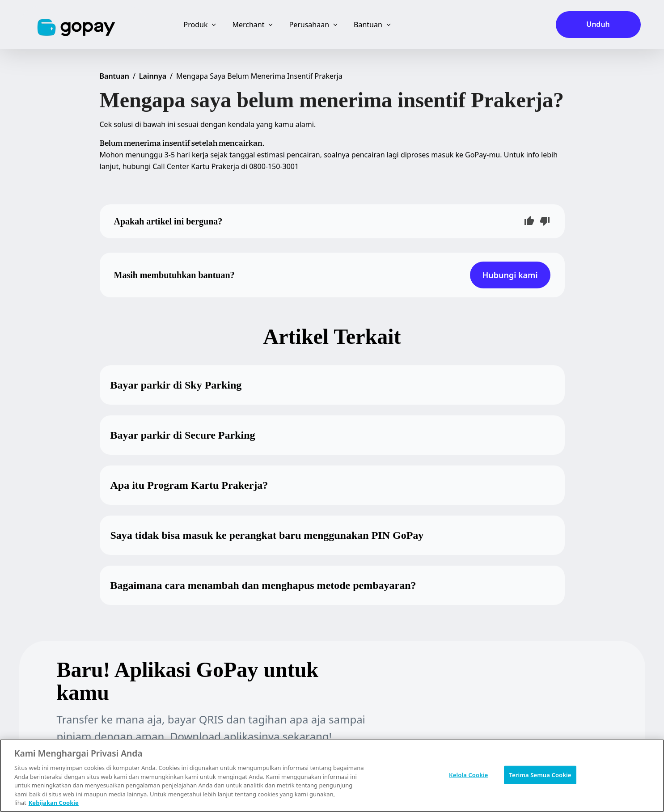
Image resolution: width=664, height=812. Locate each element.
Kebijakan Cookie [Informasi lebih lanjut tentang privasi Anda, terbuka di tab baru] (54, 803)
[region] (332, 776)
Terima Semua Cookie (540, 774)
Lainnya (153, 76)
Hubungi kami (510, 275)
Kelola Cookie (468, 774)
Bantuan (114, 76)
